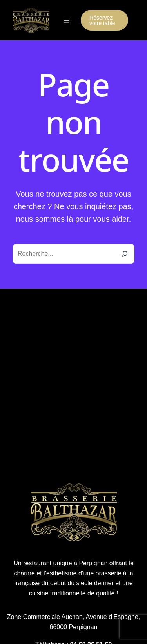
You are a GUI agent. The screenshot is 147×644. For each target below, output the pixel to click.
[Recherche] (125, 254)
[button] (104, 20)
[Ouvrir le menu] (67, 20)
